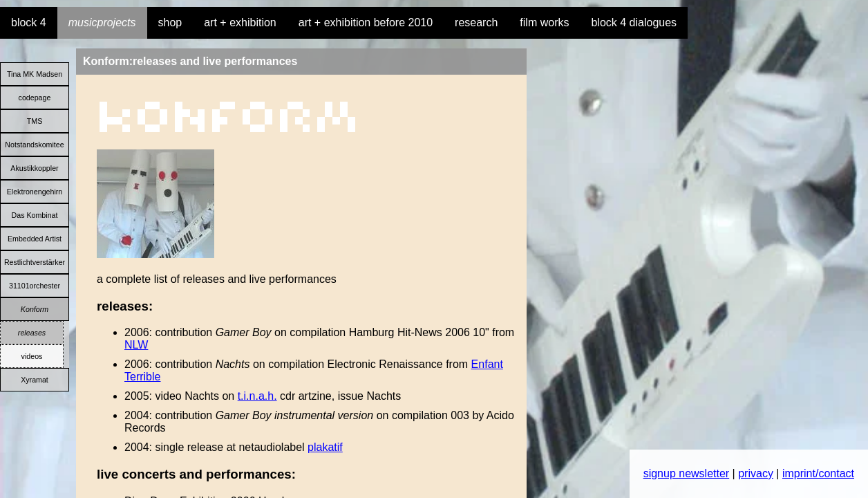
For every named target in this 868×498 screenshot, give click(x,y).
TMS (35, 121)
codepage (35, 98)
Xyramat (35, 380)
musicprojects (102, 22)
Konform (35, 309)
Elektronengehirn (35, 192)
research (476, 22)
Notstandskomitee (34, 145)
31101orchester (35, 286)
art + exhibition (240, 22)
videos (32, 356)
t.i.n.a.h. (257, 396)
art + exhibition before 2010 (366, 22)
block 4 (29, 22)
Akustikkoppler (34, 168)
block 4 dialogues (634, 22)
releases (32, 333)
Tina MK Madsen (35, 74)
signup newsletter (687, 473)
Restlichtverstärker (35, 262)
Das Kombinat (35, 215)
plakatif (325, 447)
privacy (756, 473)
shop (170, 22)
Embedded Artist (35, 239)
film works (544, 22)
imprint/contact (818, 473)
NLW (136, 345)
